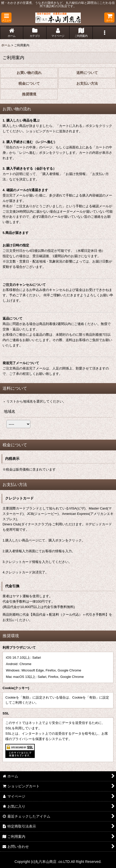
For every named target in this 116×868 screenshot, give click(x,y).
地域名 (10, 411)
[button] (6, 18)
